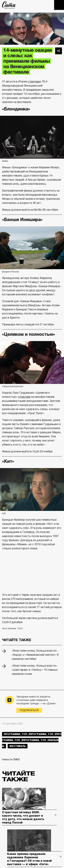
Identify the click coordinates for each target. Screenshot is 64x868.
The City (9, 5)
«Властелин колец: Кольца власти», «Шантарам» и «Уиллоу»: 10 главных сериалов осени (35, 670)
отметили (24, 397)
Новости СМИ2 (11, 759)
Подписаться (29, 710)
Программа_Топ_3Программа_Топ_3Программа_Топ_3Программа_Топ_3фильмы (32, 740)
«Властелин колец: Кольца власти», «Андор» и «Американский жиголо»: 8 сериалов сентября (35, 655)
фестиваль (18, 746)
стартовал (35, 82)
